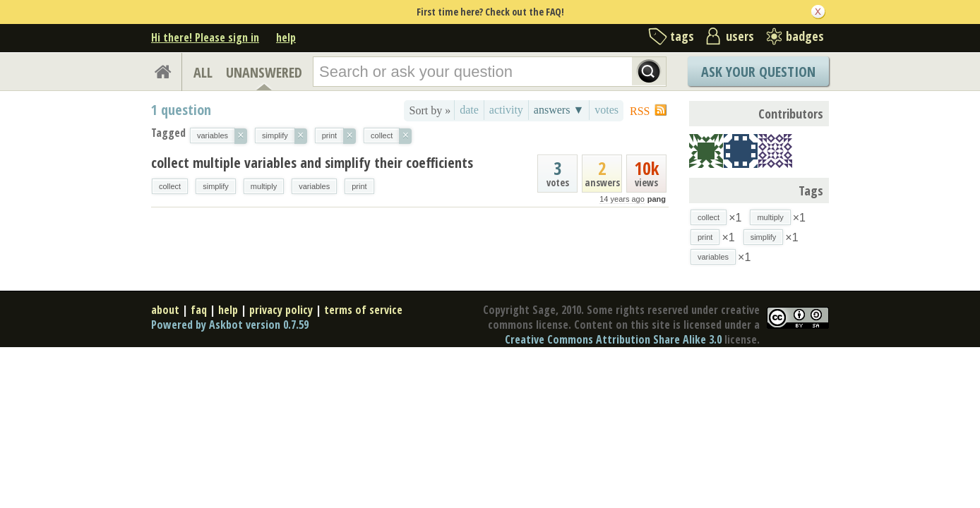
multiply (264, 186)
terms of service (363, 310)
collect (170, 186)
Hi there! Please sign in (205, 37)
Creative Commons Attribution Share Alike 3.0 (613, 339)
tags (682, 36)
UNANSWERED (264, 72)
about (165, 310)
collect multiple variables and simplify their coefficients (312, 163)
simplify (216, 186)
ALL (203, 72)
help (286, 37)
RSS (640, 111)
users (740, 36)
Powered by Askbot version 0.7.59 (230, 325)
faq (199, 310)
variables (314, 186)
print (359, 186)
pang (657, 199)
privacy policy (281, 310)
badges (805, 36)
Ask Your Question (758, 72)
